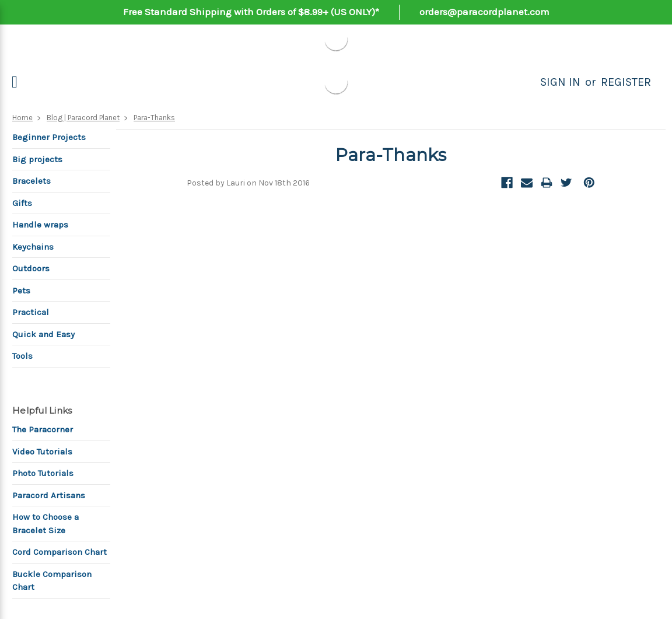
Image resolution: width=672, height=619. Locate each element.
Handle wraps (40, 225)
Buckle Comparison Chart (52, 581)
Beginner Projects (49, 137)
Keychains (33, 247)
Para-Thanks (154, 118)
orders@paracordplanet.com (484, 12)
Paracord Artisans (49, 495)
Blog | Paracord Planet (83, 118)
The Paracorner (43, 429)
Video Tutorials (42, 452)
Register (626, 82)
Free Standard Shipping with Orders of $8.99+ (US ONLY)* (251, 12)
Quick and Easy (43, 334)
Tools (22, 356)
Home (22, 118)
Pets (21, 291)
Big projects (37, 159)
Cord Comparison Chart (60, 552)
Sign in (560, 82)
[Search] (527, 82)
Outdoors (31, 268)
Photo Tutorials (43, 473)
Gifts (22, 203)
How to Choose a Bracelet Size (45, 524)
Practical (31, 312)
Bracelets (32, 181)
